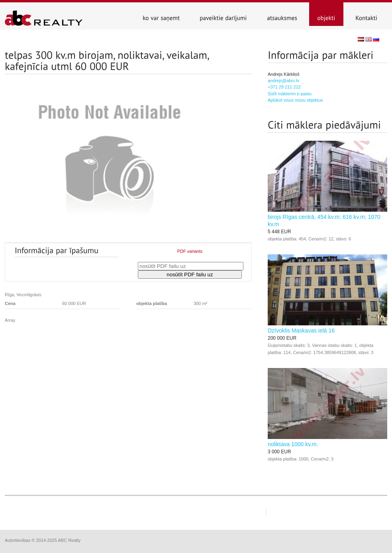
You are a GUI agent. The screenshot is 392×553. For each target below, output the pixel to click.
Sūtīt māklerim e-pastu (290, 94)
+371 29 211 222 (284, 87)
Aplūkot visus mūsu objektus (295, 100)
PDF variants (190, 251)
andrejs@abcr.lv (283, 81)
